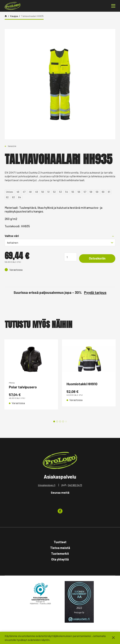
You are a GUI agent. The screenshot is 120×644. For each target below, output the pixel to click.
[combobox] (60, 243)
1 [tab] (54, 421)
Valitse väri (12, 236)
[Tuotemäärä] (70, 257)
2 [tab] (57, 421)
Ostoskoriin (97, 258)
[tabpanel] (31, 377)
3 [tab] (60, 421)
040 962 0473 (75, 485)
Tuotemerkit (60, 553)
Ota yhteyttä (60, 559)
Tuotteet (60, 542)
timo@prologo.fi (47, 485)
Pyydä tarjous (95, 292)
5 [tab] (66, 421)
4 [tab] (63, 421)
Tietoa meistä (60, 548)
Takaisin (12, 146)
